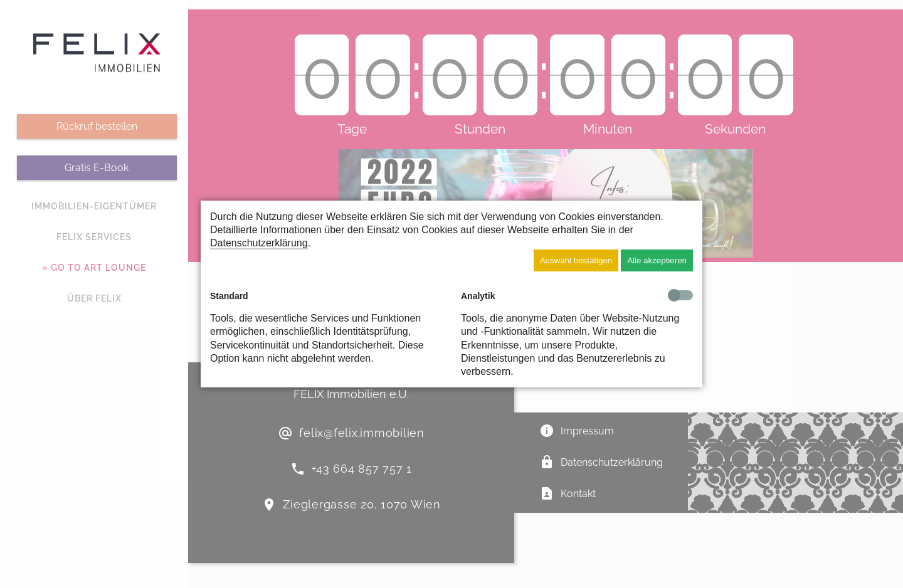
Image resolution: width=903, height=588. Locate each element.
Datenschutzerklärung (259, 243)
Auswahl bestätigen (576, 260)
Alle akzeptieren (657, 260)
